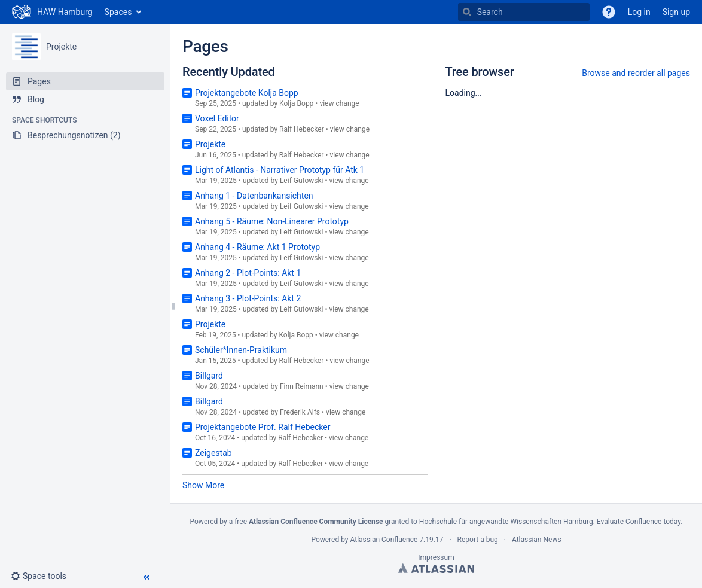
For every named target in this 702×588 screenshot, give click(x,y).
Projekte (61, 47)
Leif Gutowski (302, 181)
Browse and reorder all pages (636, 73)
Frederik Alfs (300, 412)
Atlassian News (537, 540)
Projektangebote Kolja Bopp (247, 93)
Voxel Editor (217, 118)
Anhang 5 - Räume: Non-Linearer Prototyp (272, 221)
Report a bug (478, 540)
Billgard (209, 376)
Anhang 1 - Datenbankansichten (254, 196)
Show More (203, 485)
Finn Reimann (302, 386)
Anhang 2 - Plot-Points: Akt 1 (248, 273)
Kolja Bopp (296, 103)
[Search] (467, 12)
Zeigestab (213, 453)
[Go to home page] (52, 12)
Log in (639, 12)
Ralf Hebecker (302, 129)
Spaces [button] (118, 12)
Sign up (676, 12)
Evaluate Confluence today (639, 522)
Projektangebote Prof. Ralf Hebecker (263, 427)
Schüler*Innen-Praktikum (241, 350)
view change (339, 103)
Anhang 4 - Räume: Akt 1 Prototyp (257, 247)
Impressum (436, 557)
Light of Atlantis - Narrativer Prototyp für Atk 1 (280, 170)
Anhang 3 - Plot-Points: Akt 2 (248, 298)
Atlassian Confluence (384, 540)
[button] (43, 576)
